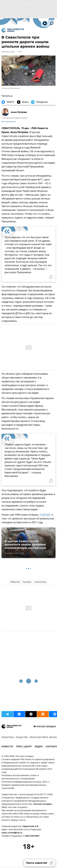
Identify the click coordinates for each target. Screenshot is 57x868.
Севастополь (40, 582)
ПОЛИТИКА (8, 738)
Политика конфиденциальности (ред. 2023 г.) (26, 782)
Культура (27, 582)
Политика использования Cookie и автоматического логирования (20, 777)
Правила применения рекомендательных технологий (24, 787)
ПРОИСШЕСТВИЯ (39, 738)
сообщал (45, 515)
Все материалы (9, 122)
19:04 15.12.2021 (8, 52)
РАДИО (39, 747)
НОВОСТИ (7, 747)
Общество (15, 582)
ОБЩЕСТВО (22, 738)
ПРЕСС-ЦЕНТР (24, 747)
